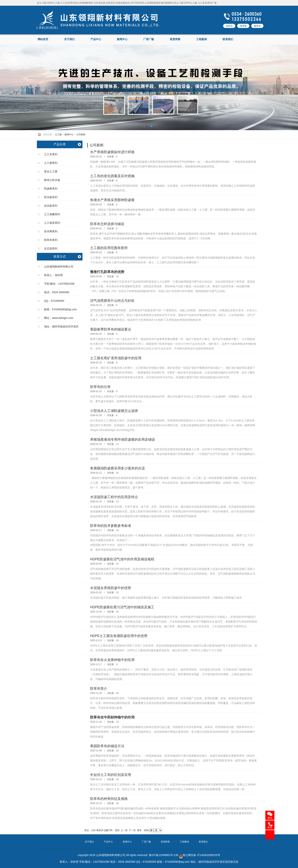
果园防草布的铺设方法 (107, 746)
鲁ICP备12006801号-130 (164, 855)
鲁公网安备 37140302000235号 (200, 855)
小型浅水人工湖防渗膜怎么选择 (114, 411)
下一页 (132, 830)
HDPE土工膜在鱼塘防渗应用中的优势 (119, 636)
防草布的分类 (100, 387)
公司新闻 (81, 135)
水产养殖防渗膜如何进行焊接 (112, 152)
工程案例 (201, 39)
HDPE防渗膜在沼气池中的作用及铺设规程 (122, 559)
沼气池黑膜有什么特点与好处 (112, 301)
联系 (270, 827)
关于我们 (69, 39)
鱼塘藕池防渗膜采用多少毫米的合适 (117, 468)
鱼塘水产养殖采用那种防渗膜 (112, 200)
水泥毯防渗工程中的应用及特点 (114, 497)
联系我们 (228, 39)
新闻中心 (122, 39)
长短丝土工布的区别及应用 (111, 775)
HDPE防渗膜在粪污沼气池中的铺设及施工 (122, 607)
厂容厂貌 (149, 39)
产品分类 (60, 144)
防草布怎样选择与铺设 (107, 224)
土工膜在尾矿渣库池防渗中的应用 (116, 358)
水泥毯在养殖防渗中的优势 (111, 588)
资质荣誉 (175, 39)
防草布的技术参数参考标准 (111, 526)
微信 (270, 818)
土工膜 (58, 135)
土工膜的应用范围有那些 (109, 248)
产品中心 (96, 39)
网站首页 (43, 39)
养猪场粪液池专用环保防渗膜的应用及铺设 (123, 440)
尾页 (139, 830)
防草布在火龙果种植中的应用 (112, 660)
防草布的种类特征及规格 (109, 799)
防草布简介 (99, 689)
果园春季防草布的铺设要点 (111, 329)
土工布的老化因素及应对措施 (112, 176)
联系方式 (60, 257)
